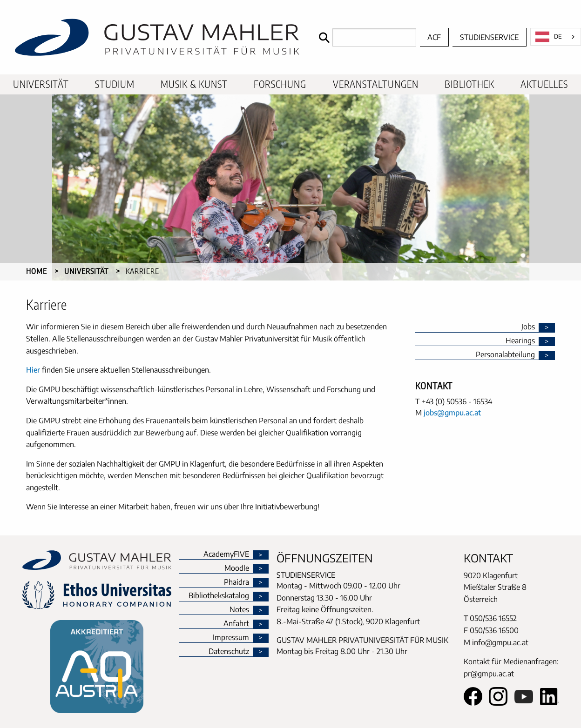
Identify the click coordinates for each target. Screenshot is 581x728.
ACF (434, 37)
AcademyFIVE (226, 554)
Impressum (231, 638)
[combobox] (556, 37)
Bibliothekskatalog (219, 596)
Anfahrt (236, 624)
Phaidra (236, 582)
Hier (33, 370)
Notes (239, 610)
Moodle (237, 568)
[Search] (365, 37)
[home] (157, 37)
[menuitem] (41, 84)
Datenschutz (229, 652)
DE (549, 37)
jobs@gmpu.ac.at (452, 413)
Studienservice (489, 37)
